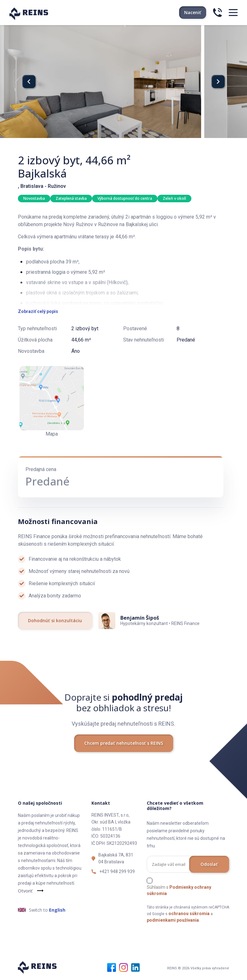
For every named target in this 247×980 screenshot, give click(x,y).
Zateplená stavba (71, 198)
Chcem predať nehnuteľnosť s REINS (124, 743)
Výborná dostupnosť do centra (125, 198)
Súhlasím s (179, 890)
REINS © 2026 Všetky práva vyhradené (198, 968)
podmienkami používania (173, 920)
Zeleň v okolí (174, 198)
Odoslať (209, 864)
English (57, 910)
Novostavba (34, 198)
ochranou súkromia (189, 914)
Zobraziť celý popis (38, 311)
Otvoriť (25, 891)
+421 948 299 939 (117, 871)
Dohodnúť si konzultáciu (55, 620)
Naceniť (193, 12)
